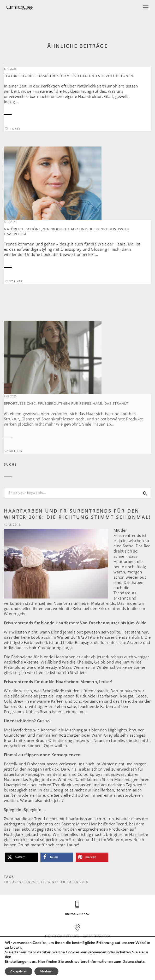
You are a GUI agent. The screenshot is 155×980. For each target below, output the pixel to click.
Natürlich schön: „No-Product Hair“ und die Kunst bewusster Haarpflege (67, 231)
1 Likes (12, 128)
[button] (22, 857)
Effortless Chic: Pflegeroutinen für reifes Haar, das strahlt (66, 438)
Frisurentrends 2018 (24, 882)
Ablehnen (46, 971)
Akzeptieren (19, 971)
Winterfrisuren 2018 (68, 882)
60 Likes (13, 485)
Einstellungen (17, 962)
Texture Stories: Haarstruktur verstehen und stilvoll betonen (69, 76)
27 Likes (13, 281)
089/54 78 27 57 (77, 914)
